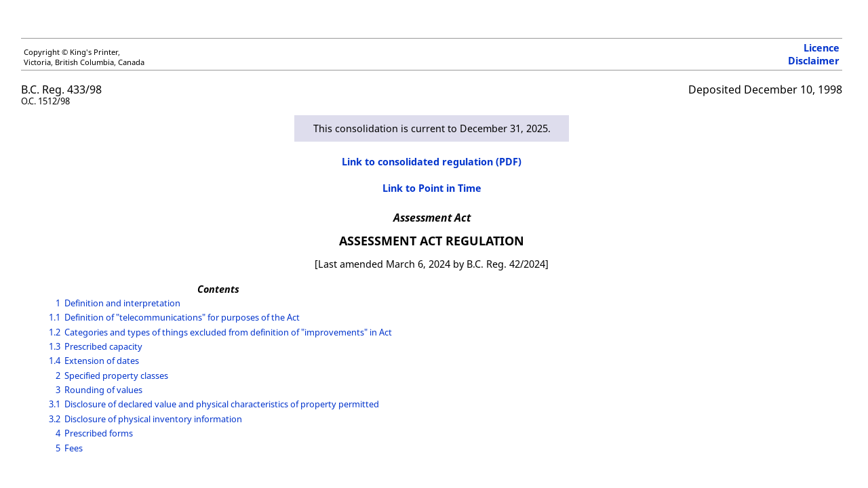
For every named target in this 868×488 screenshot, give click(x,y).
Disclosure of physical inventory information (153, 419)
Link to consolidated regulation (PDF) (432, 162)
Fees (74, 448)
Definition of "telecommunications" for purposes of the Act (182, 317)
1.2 (55, 332)
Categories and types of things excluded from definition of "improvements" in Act (228, 332)
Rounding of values (103, 390)
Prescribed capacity (103, 346)
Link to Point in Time (432, 188)
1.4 (55, 361)
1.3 (55, 346)
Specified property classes (116, 375)
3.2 (55, 419)
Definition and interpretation (122, 303)
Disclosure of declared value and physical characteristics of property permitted (222, 404)
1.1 (55, 317)
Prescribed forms (99, 433)
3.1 (55, 404)
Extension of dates (102, 361)
